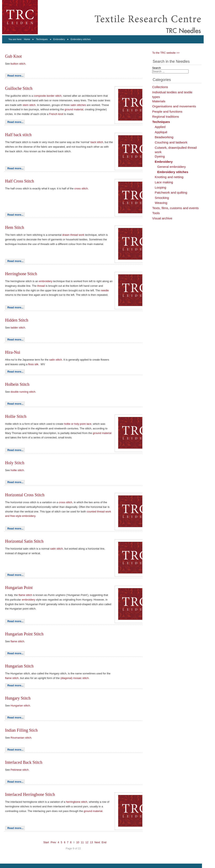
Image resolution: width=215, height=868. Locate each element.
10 (78, 842)
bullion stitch (18, 64)
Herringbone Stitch (21, 274)
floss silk (33, 364)
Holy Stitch (15, 463)
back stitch (97, 142)
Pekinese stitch (20, 770)
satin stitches (78, 105)
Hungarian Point (19, 588)
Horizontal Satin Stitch (24, 541)
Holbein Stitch (17, 384)
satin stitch (56, 360)
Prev (53, 842)
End (104, 842)
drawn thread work (73, 235)
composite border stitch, (48, 96)
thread (41, 286)
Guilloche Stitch (19, 88)
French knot (56, 114)
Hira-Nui (13, 352)
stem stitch (29, 105)
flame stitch (26, 595)
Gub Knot (13, 56)
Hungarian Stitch (19, 666)
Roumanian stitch (21, 738)
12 (87, 842)
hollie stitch (17, 470)
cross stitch (81, 188)
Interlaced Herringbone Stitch (30, 794)
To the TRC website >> (166, 53)
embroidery (46, 281)
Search (157, 68)
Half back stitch (18, 135)
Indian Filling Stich (21, 730)
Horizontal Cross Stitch (25, 495)
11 (82, 842)
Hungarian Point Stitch (24, 634)
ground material (74, 109)
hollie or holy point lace (78, 424)
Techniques (42, 39)
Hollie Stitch (16, 416)
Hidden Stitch (17, 320)
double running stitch (23, 392)
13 (91, 842)
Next (97, 842)
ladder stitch (18, 328)
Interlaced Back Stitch (24, 762)
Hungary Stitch (18, 698)
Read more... (15, 76)
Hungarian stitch (20, 706)
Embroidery (59, 39)
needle (105, 290)
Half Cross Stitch (20, 181)
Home (27, 39)
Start (46, 842)
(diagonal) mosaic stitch (75, 678)
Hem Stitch (15, 227)
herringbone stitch (77, 802)
